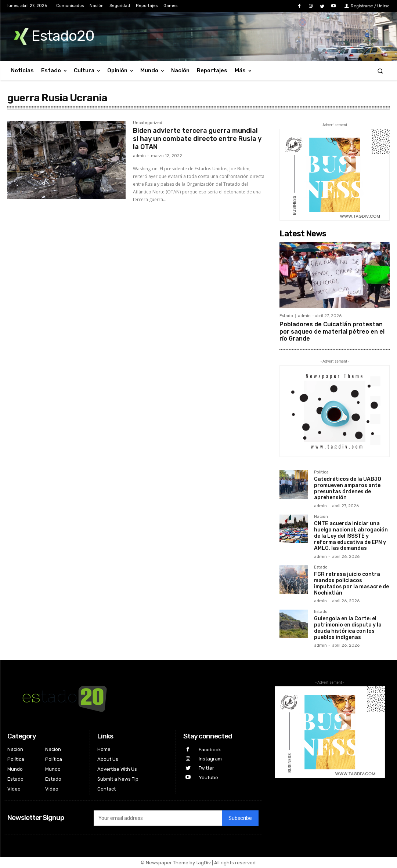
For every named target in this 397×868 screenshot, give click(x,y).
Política (321, 472)
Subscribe (240, 818)
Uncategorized (148, 123)
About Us (108, 759)
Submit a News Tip (118, 779)
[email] (158, 818)
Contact (107, 789)
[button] (380, 71)
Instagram (210, 759)
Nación (321, 517)
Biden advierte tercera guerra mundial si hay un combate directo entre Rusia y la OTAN (197, 139)
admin (139, 156)
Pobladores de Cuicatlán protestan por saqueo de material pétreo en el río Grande (332, 331)
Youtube (208, 778)
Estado (286, 316)
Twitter (206, 768)
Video (14, 789)
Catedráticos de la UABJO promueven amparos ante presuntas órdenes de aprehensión (348, 488)
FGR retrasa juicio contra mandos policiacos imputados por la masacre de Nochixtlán (351, 583)
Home (104, 749)
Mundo (15, 769)
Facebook (210, 750)
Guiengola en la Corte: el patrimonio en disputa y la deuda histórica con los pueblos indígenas (348, 628)
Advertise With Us (117, 769)
